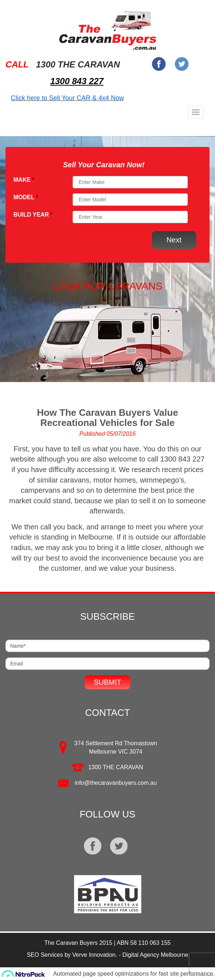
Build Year (33, 215)
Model (26, 197)
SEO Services (45, 955)
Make (24, 180)
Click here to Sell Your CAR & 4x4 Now (67, 98)
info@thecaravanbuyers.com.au (115, 783)
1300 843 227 (77, 81)
